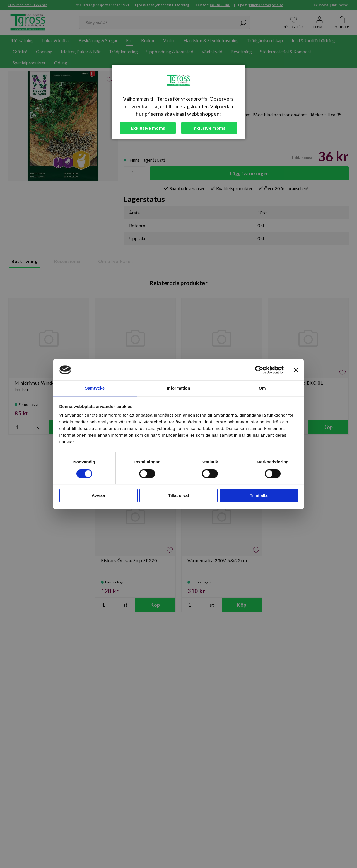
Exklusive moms (148, 128)
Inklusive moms (209, 128)
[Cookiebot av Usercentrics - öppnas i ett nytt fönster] (259, 370)
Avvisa (98, 496)
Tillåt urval (179, 496)
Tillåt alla (259, 496)
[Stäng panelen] (296, 370)
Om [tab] (262, 388)
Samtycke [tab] (95, 388)
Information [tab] (178, 388)
